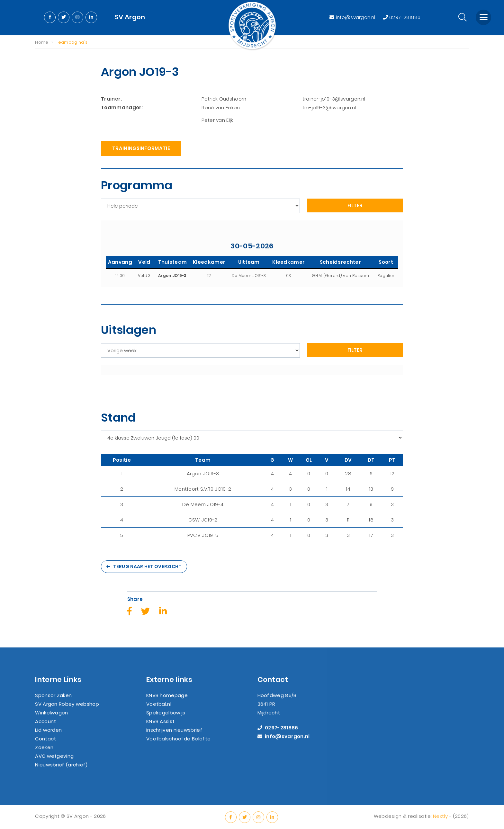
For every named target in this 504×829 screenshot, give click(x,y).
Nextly (440, 821)
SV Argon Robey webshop (67, 709)
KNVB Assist (160, 727)
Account (45, 727)
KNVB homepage (167, 701)
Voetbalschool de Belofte (178, 744)
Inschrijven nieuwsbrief (174, 735)
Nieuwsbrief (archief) (61, 770)
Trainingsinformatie (141, 149)
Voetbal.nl (159, 709)
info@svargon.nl (353, 17)
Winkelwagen (51, 718)
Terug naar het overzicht (147, 567)
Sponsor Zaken (53, 701)
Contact (45, 744)
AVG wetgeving (54, 761)
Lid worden (48, 735)
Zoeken (44, 753)
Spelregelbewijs (166, 718)
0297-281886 (402, 17)
